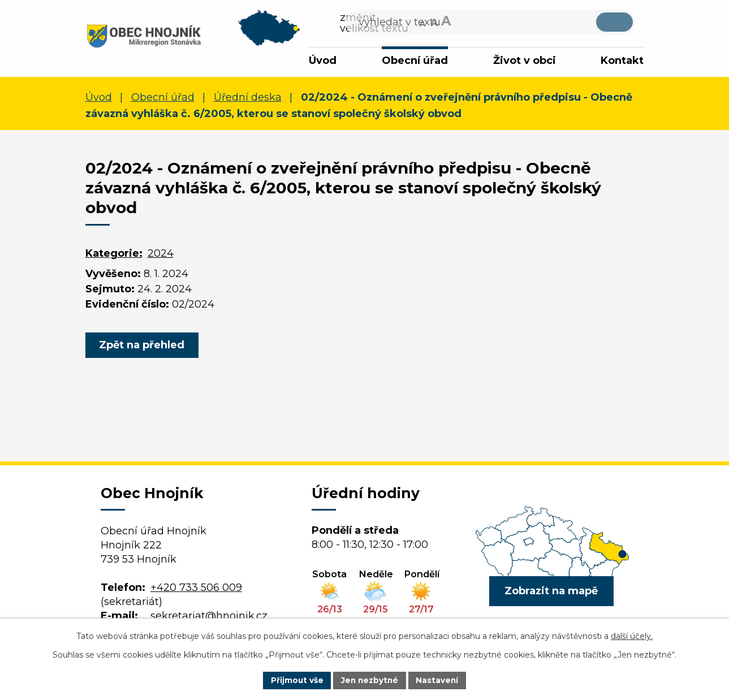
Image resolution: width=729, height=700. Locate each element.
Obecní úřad (415, 61)
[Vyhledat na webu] (554, 24)
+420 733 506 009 (196, 589)
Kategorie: (114, 255)
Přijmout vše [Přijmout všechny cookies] (295, 680)
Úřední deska (248, 99)
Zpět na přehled (143, 347)
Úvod (323, 61)
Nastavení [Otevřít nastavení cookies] (439, 680)
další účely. (632, 636)
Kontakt (622, 61)
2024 (161, 255)
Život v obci (525, 61)
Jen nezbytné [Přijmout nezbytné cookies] (370, 680)
